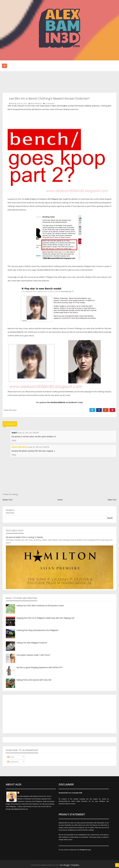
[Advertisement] (49, 82)
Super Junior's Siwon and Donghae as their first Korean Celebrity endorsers (70, 106)
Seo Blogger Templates (69, 865)
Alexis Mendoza (20, 447)
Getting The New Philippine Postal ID (32, 643)
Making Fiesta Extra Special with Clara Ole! (34, 680)
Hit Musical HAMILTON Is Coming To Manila (24, 537)
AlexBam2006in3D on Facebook (64, 402)
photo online (93, 332)
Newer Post (7, 500)
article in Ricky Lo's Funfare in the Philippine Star (43, 199)
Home (60, 500)
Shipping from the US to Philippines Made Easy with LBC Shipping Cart (45, 618)
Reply (14, 440)
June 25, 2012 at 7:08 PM (29, 433)
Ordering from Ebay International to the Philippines (37, 630)
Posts (11, 757)
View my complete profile (14, 812)
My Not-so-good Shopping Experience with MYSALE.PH (39, 667)
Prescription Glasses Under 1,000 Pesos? (33, 655)
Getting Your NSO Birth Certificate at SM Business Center (40, 606)
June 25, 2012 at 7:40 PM (39, 447)
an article (40, 277)
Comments (13, 762)
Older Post (112, 500)
